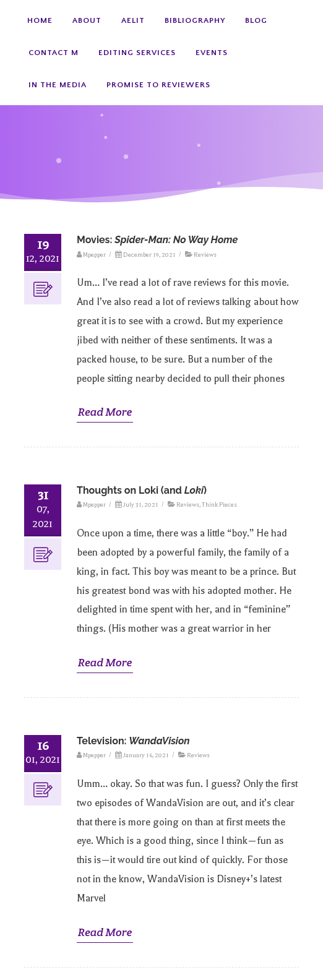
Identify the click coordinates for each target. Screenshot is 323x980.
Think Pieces (219, 505)
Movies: (157, 240)
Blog (256, 20)
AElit (133, 20)
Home (40, 20)
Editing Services (137, 53)
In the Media (58, 85)
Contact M (54, 53)
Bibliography (195, 20)
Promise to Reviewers (158, 85)
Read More (105, 412)
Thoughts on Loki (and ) (142, 490)
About (87, 20)
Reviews (205, 255)
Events (212, 53)
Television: (133, 741)
